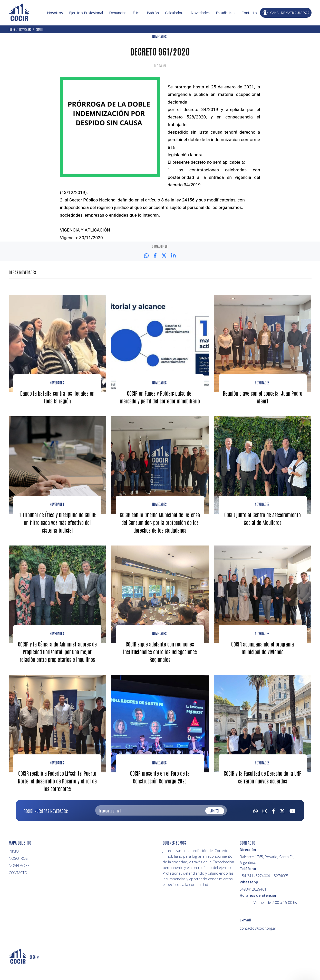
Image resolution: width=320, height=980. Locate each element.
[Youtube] (292, 825)
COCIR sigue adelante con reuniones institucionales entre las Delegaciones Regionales (160, 666)
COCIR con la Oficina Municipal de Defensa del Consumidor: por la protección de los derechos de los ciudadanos (160, 533)
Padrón (153, 13)
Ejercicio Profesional (86, 13)
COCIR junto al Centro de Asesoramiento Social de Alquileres (263, 526)
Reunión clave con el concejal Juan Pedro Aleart (263, 397)
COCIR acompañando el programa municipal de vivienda (263, 662)
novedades (262, 648)
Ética (137, 13)
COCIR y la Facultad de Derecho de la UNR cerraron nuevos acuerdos (263, 791)
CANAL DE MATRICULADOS (286, 13)
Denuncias (118, 13)
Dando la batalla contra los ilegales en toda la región (57, 397)
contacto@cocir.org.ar (258, 943)
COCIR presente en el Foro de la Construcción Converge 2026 (160, 791)
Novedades (200, 13)
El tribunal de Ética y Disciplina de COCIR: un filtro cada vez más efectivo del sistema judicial (57, 530)
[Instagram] (265, 825)
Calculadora (175, 13)
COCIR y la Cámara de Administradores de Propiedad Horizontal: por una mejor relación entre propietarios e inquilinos (57, 666)
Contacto (249, 13)
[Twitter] (282, 825)
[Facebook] (273, 825)
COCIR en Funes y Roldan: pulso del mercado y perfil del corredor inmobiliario (160, 401)
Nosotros (55, 13)
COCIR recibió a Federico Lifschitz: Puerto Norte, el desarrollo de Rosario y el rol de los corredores (57, 795)
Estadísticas (226, 13)
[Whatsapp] (256, 825)
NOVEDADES (159, 36)
